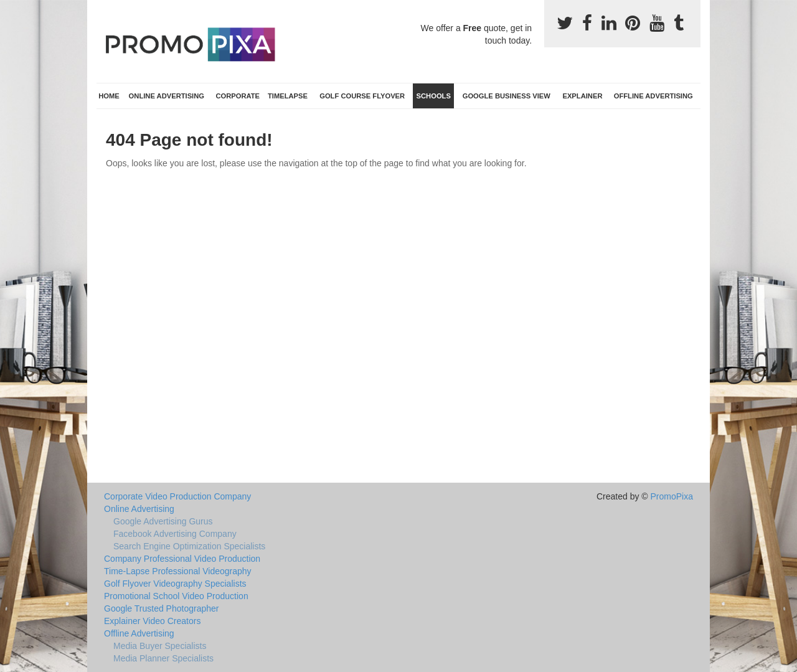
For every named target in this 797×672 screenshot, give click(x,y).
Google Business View (507, 96)
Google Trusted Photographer (161, 608)
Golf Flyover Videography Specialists (175, 584)
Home (109, 96)
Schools (434, 96)
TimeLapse (288, 96)
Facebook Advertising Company (175, 534)
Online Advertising (167, 96)
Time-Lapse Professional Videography (178, 571)
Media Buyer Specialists (160, 646)
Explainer (582, 96)
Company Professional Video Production (182, 559)
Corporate (238, 96)
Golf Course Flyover (362, 96)
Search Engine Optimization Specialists (189, 546)
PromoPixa (672, 496)
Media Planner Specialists (163, 658)
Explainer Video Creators (152, 621)
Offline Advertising (653, 96)
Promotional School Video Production (176, 596)
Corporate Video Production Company (177, 496)
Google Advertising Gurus (163, 521)
